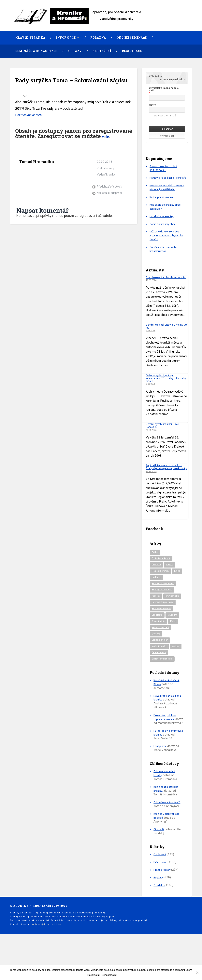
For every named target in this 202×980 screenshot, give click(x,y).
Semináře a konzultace (36, 51)
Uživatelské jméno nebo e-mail (164, 89)
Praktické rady (106, 181)
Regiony (159, 913)
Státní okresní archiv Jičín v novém (163, 283)
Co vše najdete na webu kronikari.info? (165, 253)
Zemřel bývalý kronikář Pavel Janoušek (164, 432)
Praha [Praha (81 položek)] (175, 641)
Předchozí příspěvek (110, 200)
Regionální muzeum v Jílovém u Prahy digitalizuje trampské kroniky (166, 475)
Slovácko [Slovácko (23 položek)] (157, 654)
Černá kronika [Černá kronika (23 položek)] (159, 680)
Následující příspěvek (110, 206)
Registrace (132, 51)
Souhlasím (93, 975)
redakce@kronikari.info (47, 960)
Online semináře (132, 38)
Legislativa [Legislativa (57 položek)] (158, 634)
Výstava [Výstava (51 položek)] (156, 674)
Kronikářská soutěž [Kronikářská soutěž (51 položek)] (162, 628)
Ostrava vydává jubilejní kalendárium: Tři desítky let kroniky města (163, 385)
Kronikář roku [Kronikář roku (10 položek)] (159, 615)
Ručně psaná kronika (163, 201)
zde (107, 149)
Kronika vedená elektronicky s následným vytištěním (168, 191)
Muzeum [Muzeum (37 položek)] (174, 634)
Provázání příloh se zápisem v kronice (166, 745)
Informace (66, 38)
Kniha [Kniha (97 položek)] (155, 589)
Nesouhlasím (109, 975)
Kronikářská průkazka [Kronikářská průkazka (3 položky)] (164, 621)
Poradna (98, 38)
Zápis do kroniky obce (164, 228)
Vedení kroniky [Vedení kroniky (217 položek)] (160, 667)
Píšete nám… (162, 898)
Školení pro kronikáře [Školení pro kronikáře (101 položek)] (164, 687)
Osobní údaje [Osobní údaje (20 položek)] (159, 641)
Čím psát (159, 865)
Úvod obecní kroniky (162, 220)
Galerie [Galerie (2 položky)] (172, 575)
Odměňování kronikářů (168, 838)
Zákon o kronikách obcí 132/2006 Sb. (165, 168)
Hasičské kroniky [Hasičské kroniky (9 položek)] (161, 582)
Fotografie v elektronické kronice (166, 764)
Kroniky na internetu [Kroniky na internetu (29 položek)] (163, 602)
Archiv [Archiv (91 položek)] (155, 562)
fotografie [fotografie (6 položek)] (157, 575)
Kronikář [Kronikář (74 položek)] (156, 608)
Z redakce (160, 921)
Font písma (161, 782)
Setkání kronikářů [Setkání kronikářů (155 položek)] (161, 647)
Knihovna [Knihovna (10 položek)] (168, 589)
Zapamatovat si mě (162, 116)
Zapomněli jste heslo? (172, 79)
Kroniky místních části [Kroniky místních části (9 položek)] (164, 595)
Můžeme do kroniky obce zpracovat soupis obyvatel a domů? (168, 240)
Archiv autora (23, 184)
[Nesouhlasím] (197, 973)
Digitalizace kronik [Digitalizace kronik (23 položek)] (162, 569)
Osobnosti (160, 890)
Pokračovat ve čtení (30, 128)
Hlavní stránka (30, 38)
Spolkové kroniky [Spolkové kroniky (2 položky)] (161, 660)
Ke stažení (102, 51)
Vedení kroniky (106, 187)
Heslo (152, 105)
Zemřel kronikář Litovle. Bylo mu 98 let (167, 333)
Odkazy (75, 51)
